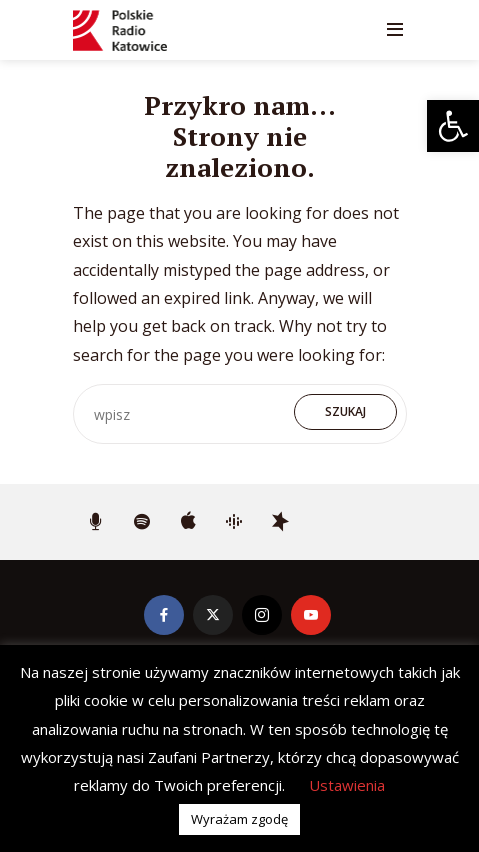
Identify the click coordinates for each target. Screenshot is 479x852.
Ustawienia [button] (347, 785)
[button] (453, 126)
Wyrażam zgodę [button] (239, 819)
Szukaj (345, 411)
